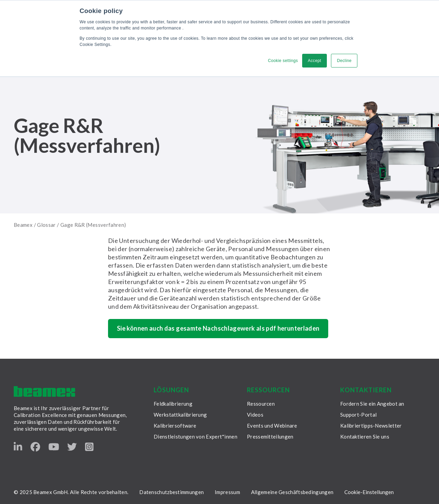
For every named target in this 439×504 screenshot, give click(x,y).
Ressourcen (261, 404)
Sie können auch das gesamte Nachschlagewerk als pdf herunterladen (218, 328)
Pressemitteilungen (270, 437)
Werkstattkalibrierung (180, 415)
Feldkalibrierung (173, 404)
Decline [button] (344, 61)
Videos (255, 415)
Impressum (227, 492)
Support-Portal (358, 415)
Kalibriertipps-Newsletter (371, 426)
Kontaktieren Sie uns (365, 437)
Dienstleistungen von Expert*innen (195, 437)
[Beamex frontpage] (44, 391)
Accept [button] (315, 61)
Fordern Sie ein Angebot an (372, 404)
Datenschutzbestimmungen (171, 492)
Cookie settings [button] (283, 61)
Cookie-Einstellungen (369, 492)
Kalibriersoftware (175, 426)
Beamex (23, 225)
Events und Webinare (272, 426)
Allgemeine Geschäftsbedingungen (292, 492)
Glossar (46, 225)
